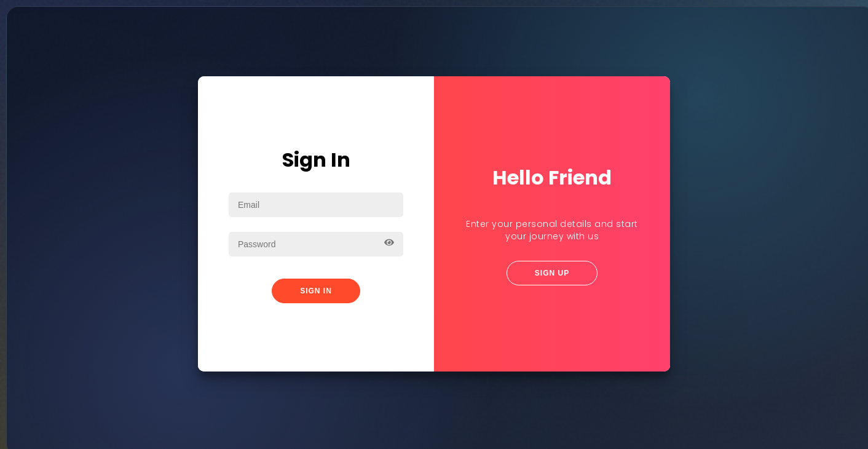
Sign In (316, 290)
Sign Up (552, 272)
